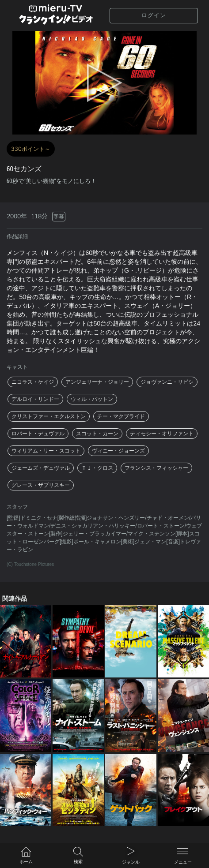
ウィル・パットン (92, 399)
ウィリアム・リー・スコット (46, 451)
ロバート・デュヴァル (38, 434)
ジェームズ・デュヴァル (41, 468)
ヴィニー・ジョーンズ (118, 451)
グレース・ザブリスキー (41, 485)
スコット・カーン (97, 434)
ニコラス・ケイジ (33, 382)
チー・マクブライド (121, 416)
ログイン (154, 15)
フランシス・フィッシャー (156, 468)
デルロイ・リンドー (35, 399)
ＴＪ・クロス (97, 468)
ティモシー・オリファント (162, 434)
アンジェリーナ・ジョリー (97, 382)
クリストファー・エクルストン (49, 416)
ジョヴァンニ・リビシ (167, 382)
